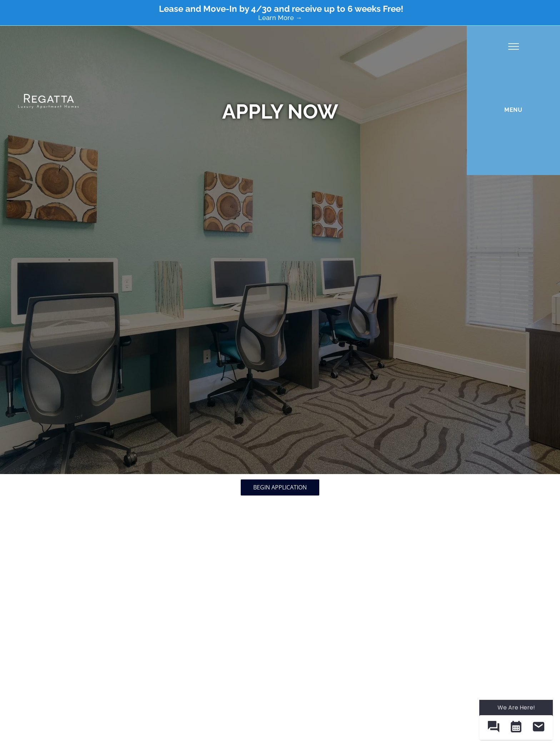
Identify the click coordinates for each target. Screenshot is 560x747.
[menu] (514, 46)
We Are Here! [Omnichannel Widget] (516, 708)
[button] (493, 728)
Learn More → (280, 18)
